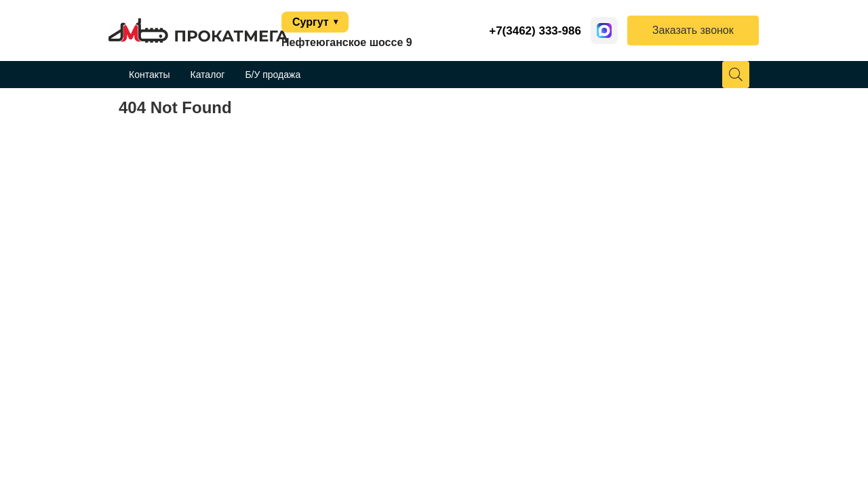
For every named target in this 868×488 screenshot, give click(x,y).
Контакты (149, 75)
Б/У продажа (273, 75)
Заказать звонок (693, 30)
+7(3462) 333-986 (535, 31)
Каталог (207, 75)
